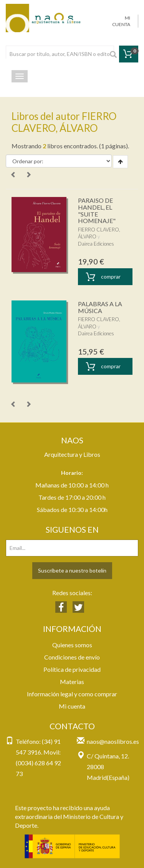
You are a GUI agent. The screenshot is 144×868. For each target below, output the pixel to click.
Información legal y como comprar (72, 694)
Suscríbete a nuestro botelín (72, 570)
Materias (72, 682)
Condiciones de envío (72, 657)
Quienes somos (72, 645)
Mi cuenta (72, 706)
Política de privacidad (72, 669)
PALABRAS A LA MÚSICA (100, 307)
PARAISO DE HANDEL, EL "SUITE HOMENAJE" (97, 210)
